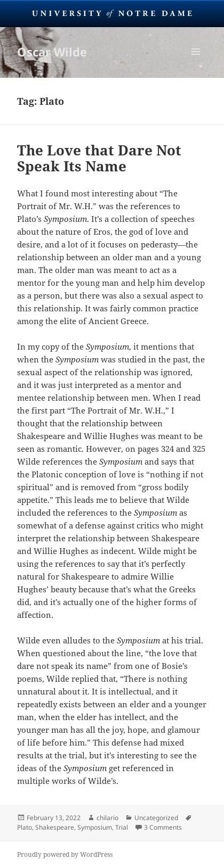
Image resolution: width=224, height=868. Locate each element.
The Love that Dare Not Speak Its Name (99, 158)
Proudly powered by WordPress (65, 854)
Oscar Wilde (52, 52)
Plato (25, 827)
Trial (122, 827)
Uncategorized (156, 818)
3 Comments (163, 827)
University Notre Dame (112, 13)
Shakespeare (55, 827)
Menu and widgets (196, 63)
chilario (107, 818)
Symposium (95, 827)
